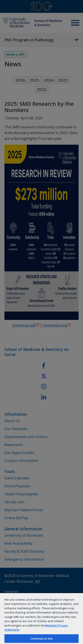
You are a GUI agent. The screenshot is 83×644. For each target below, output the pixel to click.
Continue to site (41, 638)
